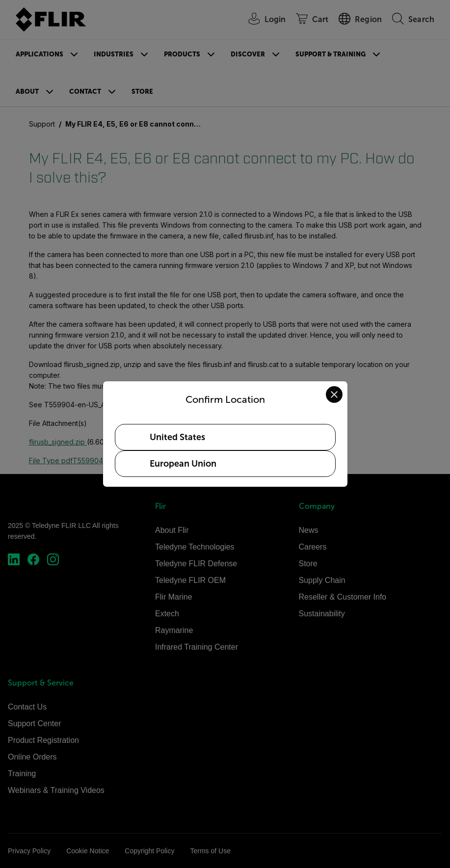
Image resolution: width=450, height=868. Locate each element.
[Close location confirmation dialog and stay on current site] (334, 395)
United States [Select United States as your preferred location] (177, 437)
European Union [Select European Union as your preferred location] (183, 464)
